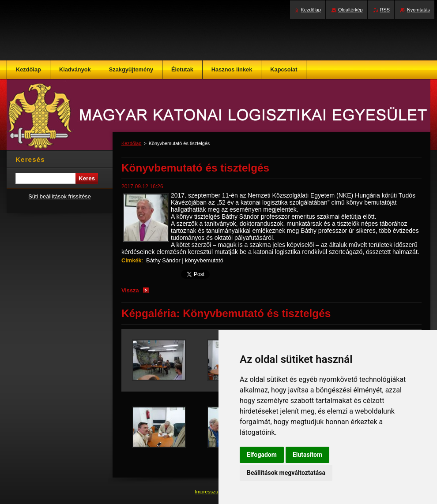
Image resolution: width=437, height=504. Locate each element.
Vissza (130, 290)
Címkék (132, 260)
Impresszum (209, 492)
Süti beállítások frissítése (60, 196)
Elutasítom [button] (307, 455)
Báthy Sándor (163, 260)
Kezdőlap (131, 143)
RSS (385, 10)
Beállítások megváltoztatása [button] (286, 473)
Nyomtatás (418, 10)
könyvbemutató (204, 260)
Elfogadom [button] (262, 455)
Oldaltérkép (350, 10)
